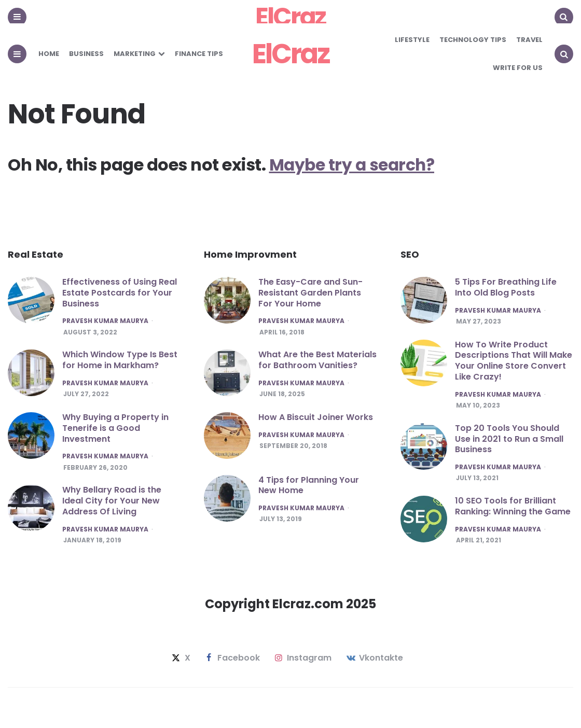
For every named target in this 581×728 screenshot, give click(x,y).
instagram (302, 659)
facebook (232, 659)
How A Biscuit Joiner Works (316, 418)
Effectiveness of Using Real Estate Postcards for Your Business (120, 293)
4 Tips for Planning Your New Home (309, 485)
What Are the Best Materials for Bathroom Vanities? (317, 360)
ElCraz (291, 54)
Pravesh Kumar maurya (105, 321)
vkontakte (374, 659)
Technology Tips (473, 40)
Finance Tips (199, 54)
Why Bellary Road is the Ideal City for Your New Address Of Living (112, 502)
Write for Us (518, 68)
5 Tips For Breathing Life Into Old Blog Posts (506, 287)
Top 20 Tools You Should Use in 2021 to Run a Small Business (509, 439)
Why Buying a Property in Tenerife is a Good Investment (115, 429)
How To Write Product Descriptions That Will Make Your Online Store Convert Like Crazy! (514, 361)
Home (49, 54)
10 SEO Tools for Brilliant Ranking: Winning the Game (513, 507)
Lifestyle (412, 40)
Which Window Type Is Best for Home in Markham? (120, 360)
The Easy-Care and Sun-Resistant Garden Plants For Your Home (310, 293)
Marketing (135, 54)
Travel (529, 40)
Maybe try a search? (354, 165)
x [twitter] (180, 659)
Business (86, 54)
